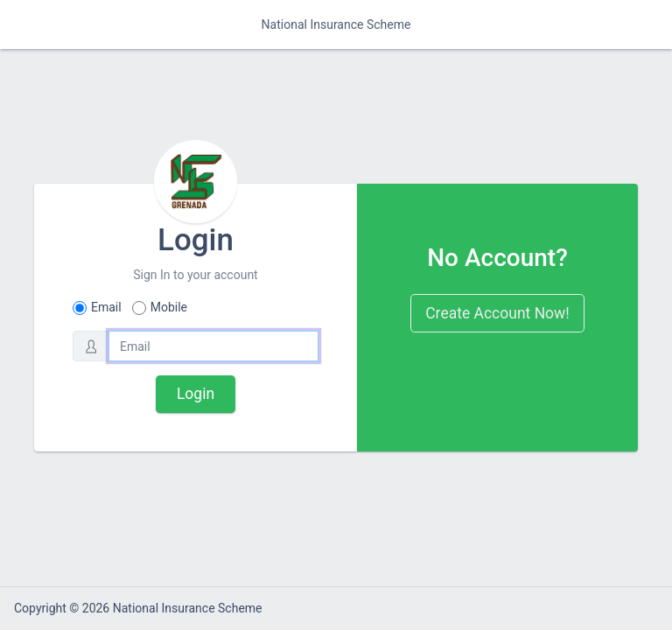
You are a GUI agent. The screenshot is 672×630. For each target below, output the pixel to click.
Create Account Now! (497, 313)
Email (106, 307)
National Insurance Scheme (336, 24)
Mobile (169, 307)
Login (196, 394)
